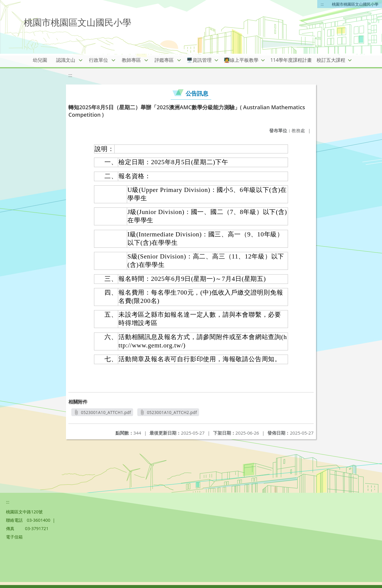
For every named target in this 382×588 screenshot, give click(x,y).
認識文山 (66, 60)
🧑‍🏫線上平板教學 (241, 60)
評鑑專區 (164, 60)
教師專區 (131, 60)
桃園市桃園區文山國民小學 (355, 4)
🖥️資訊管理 (199, 60)
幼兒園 (40, 60)
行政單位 (98, 60)
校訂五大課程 (331, 60)
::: (322, 4)
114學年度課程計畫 (291, 60)
